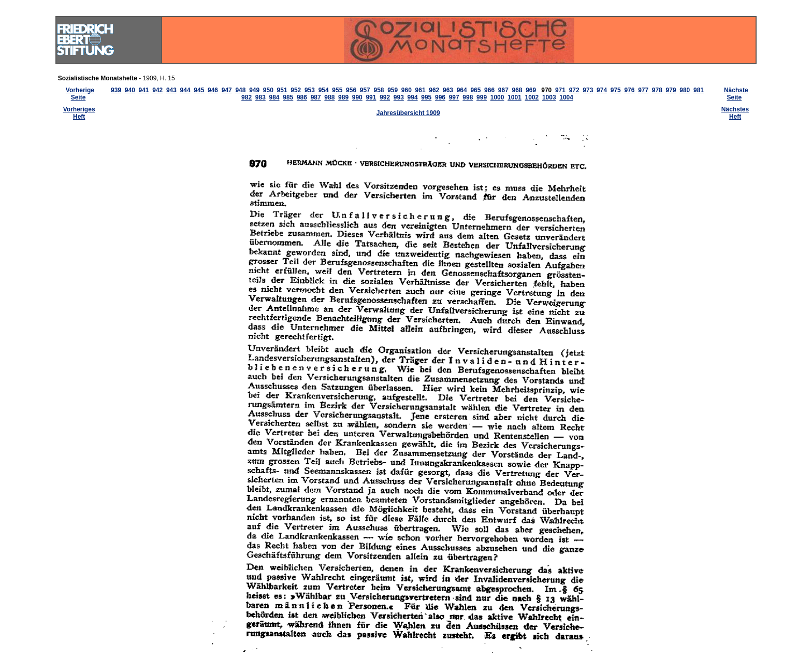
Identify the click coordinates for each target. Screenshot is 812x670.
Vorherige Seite (80, 94)
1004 (566, 97)
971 (560, 90)
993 (399, 97)
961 (421, 90)
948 (240, 90)
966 (489, 90)
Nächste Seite (736, 94)
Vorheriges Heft (79, 113)
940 (130, 90)
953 (310, 90)
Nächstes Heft (735, 113)
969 (531, 90)
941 (144, 90)
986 (302, 97)
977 (643, 90)
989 (343, 97)
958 (379, 90)
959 (393, 90)
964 (462, 90)
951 (282, 90)
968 (517, 90)
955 (337, 90)
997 (454, 97)
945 (199, 90)
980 (685, 90)
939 (116, 90)
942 (157, 90)
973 (588, 90)
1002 (532, 97)
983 (260, 97)
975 (616, 90)
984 (274, 97)
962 (434, 90)
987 (316, 97)
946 (213, 90)
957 (365, 90)
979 (671, 90)
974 (602, 90)
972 (574, 90)
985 (288, 97)
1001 (514, 97)
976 (629, 90)
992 (385, 97)
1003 (549, 97)
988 (329, 97)
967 (503, 90)
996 (440, 97)
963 (448, 90)
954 (324, 90)
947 (227, 90)
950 (268, 90)
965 (475, 90)
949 (254, 90)
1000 (497, 97)
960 (407, 90)
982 (247, 97)
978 (657, 90)
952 (296, 90)
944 (185, 90)
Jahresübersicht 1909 (408, 113)
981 (699, 90)
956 (351, 90)
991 (371, 97)
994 (413, 97)
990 (357, 97)
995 (426, 97)
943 (171, 90)
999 (482, 97)
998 (468, 97)
